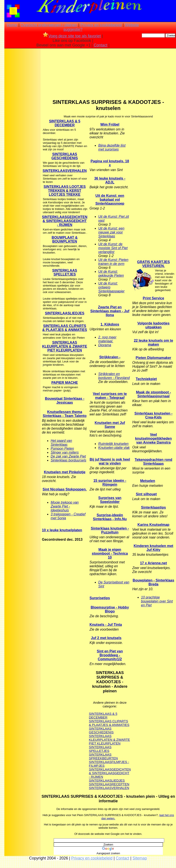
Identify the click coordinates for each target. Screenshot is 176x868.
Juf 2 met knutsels (106, 638)
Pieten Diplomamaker (153, 358)
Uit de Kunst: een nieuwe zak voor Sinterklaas (111, 232)
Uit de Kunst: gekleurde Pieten (111, 274)
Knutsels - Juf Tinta (106, 625)
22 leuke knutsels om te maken (154, 342)
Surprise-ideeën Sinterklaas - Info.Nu (110, 517)
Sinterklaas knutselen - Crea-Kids (154, 415)
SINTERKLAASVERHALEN (109, 788)
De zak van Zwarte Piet (68, 456)
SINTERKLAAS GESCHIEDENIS (65, 156)
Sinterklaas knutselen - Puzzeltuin (110, 530)
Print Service (154, 298)
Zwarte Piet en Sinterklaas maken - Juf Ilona (110, 311)
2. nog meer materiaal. (107, 339)
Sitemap (140, 858)
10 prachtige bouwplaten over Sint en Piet (157, 601)
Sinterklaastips (154, 507)
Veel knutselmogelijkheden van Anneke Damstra (154, 438)
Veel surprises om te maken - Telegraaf (110, 396)
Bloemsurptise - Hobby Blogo (110, 609)
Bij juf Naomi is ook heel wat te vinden (110, 461)
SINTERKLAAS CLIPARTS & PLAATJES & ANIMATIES (65, 328)
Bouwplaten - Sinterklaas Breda (154, 582)
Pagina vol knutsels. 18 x (110, 163)
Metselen (148, 481)
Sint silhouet (146, 494)
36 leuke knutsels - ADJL (110, 180)
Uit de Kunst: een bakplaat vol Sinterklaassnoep (110, 200)
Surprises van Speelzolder (110, 500)
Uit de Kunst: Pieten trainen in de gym (113, 262)
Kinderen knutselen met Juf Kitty (153, 548)
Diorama (105, 345)
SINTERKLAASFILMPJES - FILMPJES (109, 764)
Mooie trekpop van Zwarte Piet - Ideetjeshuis (65, 506)
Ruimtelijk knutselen (113, 444)
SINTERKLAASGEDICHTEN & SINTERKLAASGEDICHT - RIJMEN (110, 773)
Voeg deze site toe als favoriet (72, 36)
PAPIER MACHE (65, 383)
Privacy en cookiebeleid (101, 25)
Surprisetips (100, 598)
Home (12, 25)
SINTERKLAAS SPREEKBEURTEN (103, 756)
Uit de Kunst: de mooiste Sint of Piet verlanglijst (113, 248)
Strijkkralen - (110, 357)
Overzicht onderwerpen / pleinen (49, 25)
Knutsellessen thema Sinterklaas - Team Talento (65, 414)
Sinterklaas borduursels (68, 460)
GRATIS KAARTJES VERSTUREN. (154, 264)
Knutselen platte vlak (114, 448)
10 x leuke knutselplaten (62, 530)
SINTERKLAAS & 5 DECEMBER (65, 123)
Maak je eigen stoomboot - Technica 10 (110, 553)
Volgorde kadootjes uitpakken (153, 325)
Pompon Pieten (62, 449)
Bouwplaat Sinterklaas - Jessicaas (65, 401)
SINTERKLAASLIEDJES (65, 313)
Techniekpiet (146, 379)
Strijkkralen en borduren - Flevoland (114, 376)
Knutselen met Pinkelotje (65, 472)
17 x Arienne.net (153, 563)
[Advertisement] (22, 118)
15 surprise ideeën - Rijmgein (110, 483)
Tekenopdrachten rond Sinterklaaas (154, 462)
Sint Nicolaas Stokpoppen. (65, 489)
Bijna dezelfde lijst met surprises (112, 147)
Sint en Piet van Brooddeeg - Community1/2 (110, 655)
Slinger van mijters (65, 452)
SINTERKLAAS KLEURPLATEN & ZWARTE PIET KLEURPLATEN (65, 346)
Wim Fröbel (110, 124)
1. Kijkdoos (110, 324)
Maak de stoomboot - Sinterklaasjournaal (154, 394)
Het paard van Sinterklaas (61, 443)
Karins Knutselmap (154, 525)
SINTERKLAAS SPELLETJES (65, 272)
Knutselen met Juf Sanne (110, 425)
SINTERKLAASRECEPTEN (109, 784)
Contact (100, 45)
